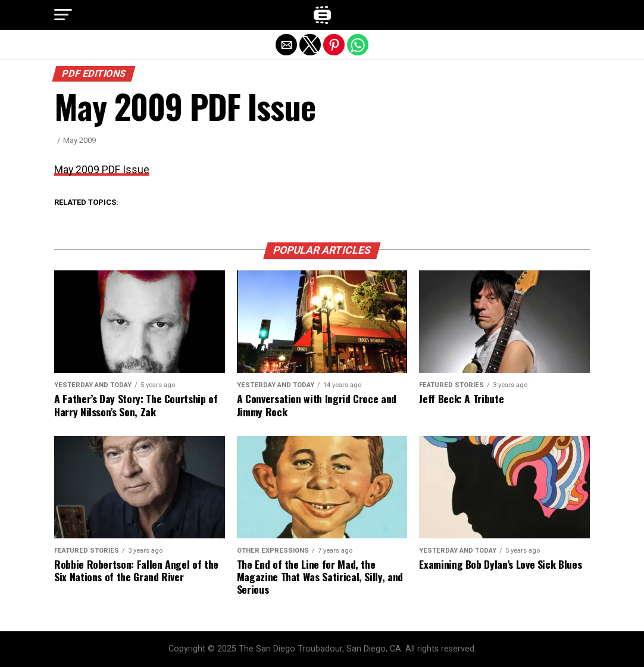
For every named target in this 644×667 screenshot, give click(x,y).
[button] (63, 15)
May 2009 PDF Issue (102, 170)
